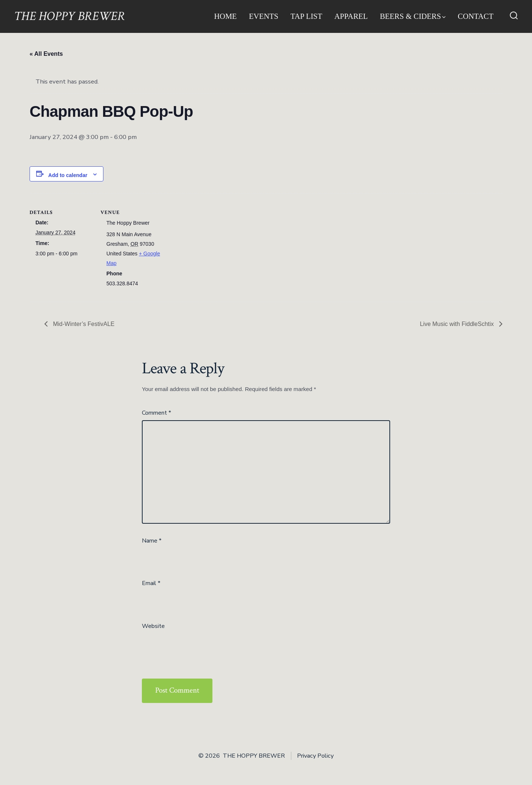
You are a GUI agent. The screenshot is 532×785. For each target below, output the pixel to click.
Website (153, 626)
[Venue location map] (210, 244)
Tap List (306, 16)
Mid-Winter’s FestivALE (83, 324)
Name (152, 541)
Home (226, 16)
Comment (156, 413)
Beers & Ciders (413, 16)
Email (151, 583)
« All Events (46, 54)
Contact (476, 16)
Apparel (351, 16)
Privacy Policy (315, 756)
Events (264, 16)
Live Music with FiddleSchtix (458, 324)
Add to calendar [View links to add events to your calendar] (68, 175)
